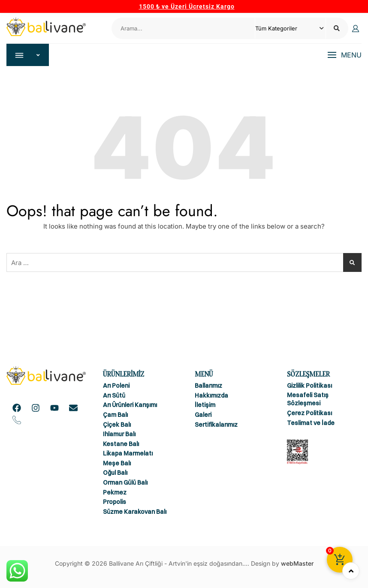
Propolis (115, 502)
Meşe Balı (117, 463)
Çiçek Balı (117, 425)
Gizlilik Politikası (309, 386)
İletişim (205, 405)
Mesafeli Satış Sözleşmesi (308, 399)
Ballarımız (208, 386)
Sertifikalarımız (216, 425)
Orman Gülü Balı (125, 482)
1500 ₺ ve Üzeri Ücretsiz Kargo (187, 6)
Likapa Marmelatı (128, 454)
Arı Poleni (116, 386)
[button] (344, 55)
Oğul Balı (115, 473)
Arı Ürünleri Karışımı (130, 405)
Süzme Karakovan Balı (135, 512)
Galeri (203, 415)
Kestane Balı (121, 444)
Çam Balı (115, 415)
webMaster (297, 564)
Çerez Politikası (309, 413)
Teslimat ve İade (311, 423)
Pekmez (115, 492)
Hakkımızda (211, 395)
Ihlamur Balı (119, 434)
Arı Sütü (114, 395)
